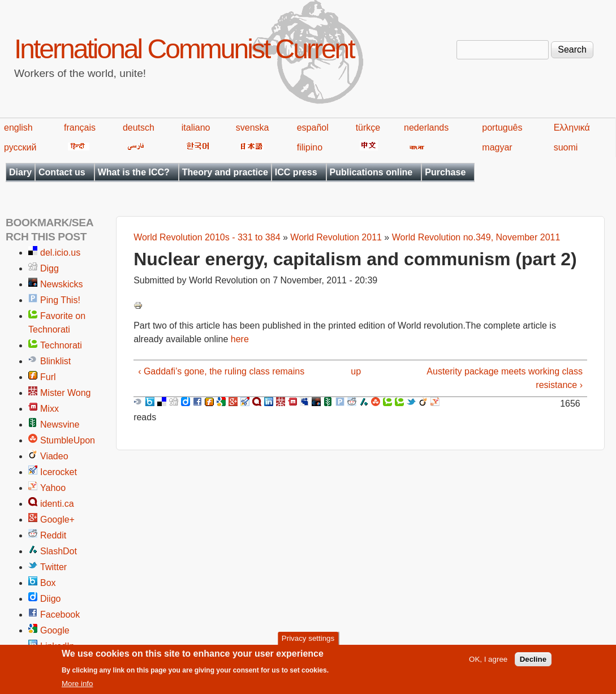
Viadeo (54, 456)
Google (55, 630)
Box (48, 583)
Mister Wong (66, 393)
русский (20, 147)
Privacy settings (308, 640)
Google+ (57, 520)
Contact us (62, 172)
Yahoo (53, 488)
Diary (20, 172)
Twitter (53, 567)
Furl (48, 377)
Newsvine (60, 424)
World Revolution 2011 (336, 237)
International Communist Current (184, 49)
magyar (497, 147)
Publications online (371, 172)
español (313, 128)
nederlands (426, 128)
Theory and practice (225, 172)
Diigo (50, 599)
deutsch (139, 128)
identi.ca (57, 504)
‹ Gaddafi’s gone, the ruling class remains (221, 371)
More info (77, 685)
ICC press (296, 172)
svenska (253, 128)
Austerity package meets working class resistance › (505, 378)
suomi (566, 147)
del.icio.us (60, 253)
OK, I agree (488, 661)
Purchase (445, 172)
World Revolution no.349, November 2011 (476, 237)
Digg (49, 268)
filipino (310, 147)
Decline (533, 661)
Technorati (61, 345)
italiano (196, 128)
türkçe (368, 128)
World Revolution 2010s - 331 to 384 (207, 237)
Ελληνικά (572, 128)
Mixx (49, 409)
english (18, 128)
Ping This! (60, 300)
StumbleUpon (68, 440)
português (502, 128)
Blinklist (55, 361)
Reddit (53, 535)
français (80, 128)
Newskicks (62, 284)
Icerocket (59, 472)
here (240, 339)
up (356, 371)
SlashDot (59, 551)
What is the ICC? (134, 172)
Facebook (60, 615)
